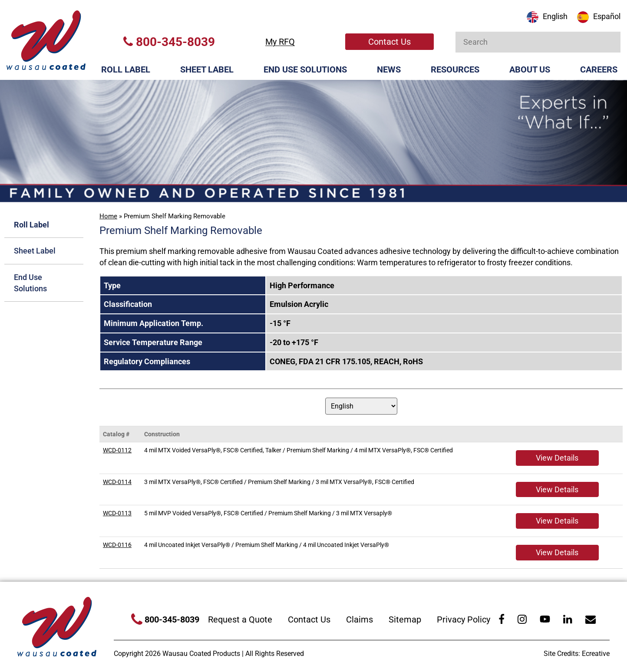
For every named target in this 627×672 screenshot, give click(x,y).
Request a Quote (240, 619)
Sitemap (405, 619)
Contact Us (389, 42)
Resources (455, 69)
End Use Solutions (305, 69)
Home (108, 216)
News (389, 69)
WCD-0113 (117, 513)
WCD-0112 (117, 450)
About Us (530, 69)
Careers (599, 69)
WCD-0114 (117, 482)
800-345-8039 (169, 42)
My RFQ (280, 42)
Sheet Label (207, 69)
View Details (557, 458)
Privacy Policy (464, 619)
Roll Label (126, 69)
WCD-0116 (117, 545)
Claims (360, 619)
